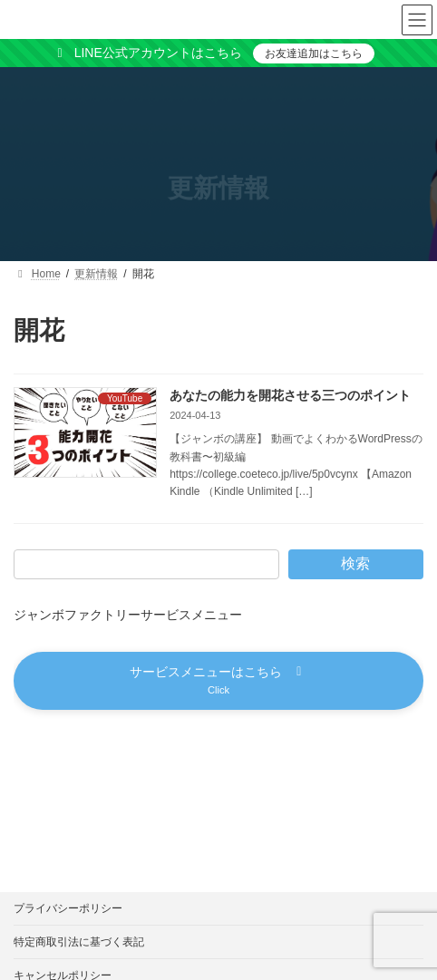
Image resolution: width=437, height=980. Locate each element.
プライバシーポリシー (68, 908)
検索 (355, 563)
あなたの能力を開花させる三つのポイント (290, 395)
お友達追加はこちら (314, 53)
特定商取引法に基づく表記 (79, 942)
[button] (218, 681)
